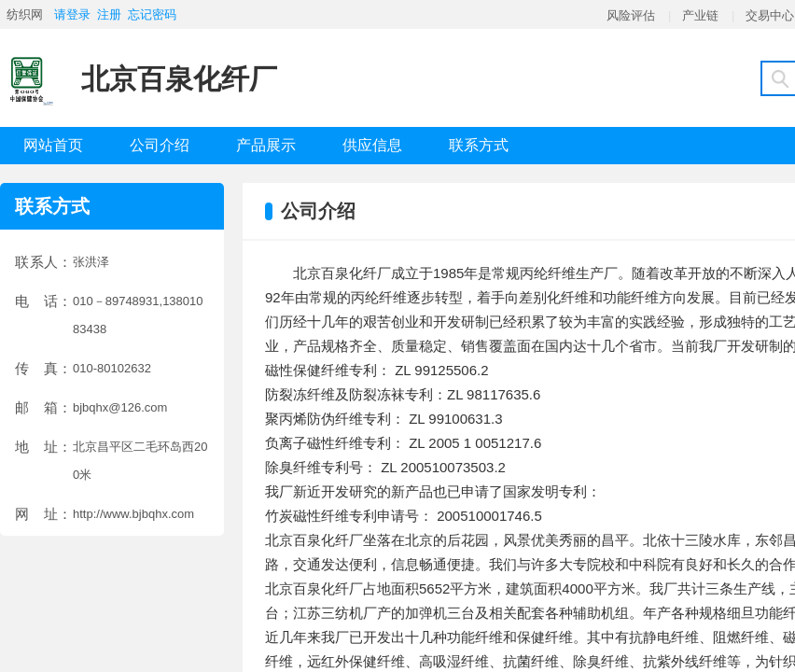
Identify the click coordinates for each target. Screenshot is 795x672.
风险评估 (631, 15)
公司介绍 (160, 145)
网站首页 (53, 145)
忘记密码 (152, 14)
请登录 (72, 14)
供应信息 (372, 145)
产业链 (700, 15)
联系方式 (479, 145)
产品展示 (266, 145)
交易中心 (770, 15)
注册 (109, 14)
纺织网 (25, 14)
